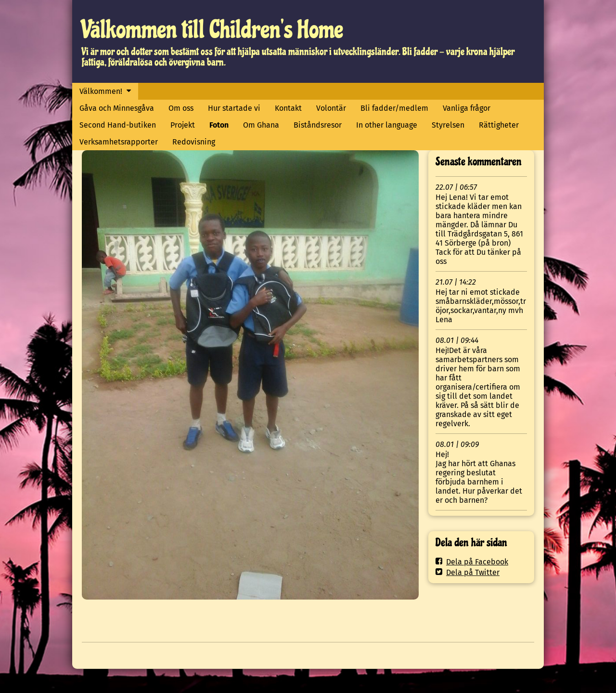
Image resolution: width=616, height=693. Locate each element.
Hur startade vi (234, 108)
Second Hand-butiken (118, 125)
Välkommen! (101, 91)
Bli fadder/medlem (394, 108)
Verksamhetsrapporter (119, 142)
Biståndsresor (318, 125)
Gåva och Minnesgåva (117, 108)
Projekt (183, 125)
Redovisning (194, 142)
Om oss (181, 108)
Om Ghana (261, 125)
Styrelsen (448, 125)
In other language (387, 125)
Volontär (331, 108)
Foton (219, 125)
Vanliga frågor (467, 108)
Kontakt (288, 108)
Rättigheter (499, 125)
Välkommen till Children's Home (212, 30)
